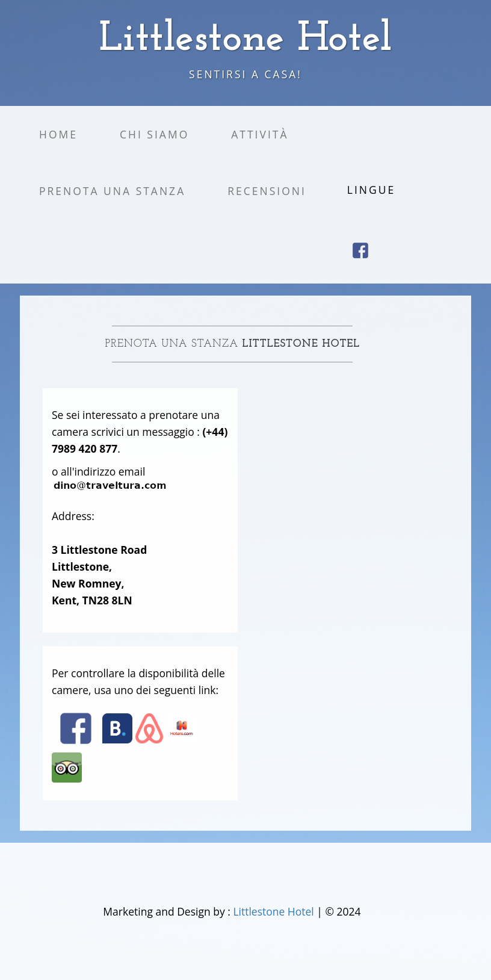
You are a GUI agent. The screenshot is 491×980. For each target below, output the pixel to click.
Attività (260, 134)
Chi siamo (154, 134)
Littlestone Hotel (275, 911)
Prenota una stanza (112, 191)
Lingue (371, 190)
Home (58, 134)
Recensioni (267, 191)
